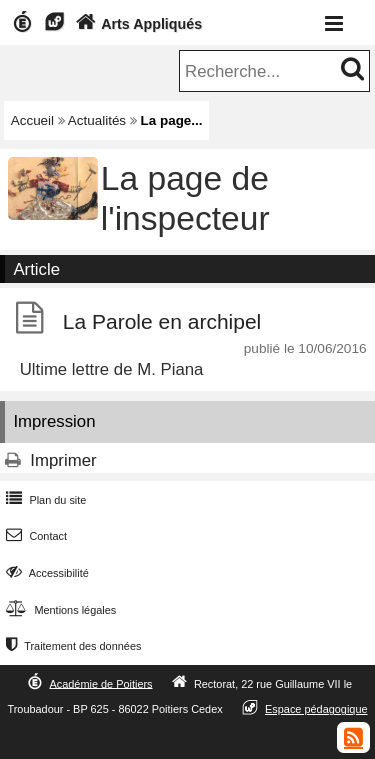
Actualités (97, 120)
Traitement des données (71, 646)
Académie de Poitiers (100, 683)
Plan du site (44, 500)
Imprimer (63, 460)
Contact (34, 536)
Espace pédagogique (316, 709)
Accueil (32, 120)
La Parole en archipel (162, 321)
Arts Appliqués (137, 24)
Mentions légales (59, 610)
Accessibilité (45, 573)
